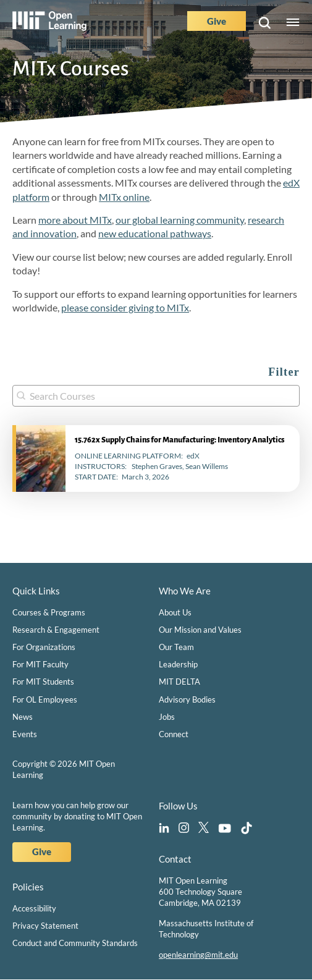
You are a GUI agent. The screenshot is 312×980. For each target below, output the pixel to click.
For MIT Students (43, 682)
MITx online (124, 197)
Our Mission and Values (200, 630)
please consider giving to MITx (125, 307)
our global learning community (180, 220)
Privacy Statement (45, 926)
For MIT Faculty (40, 664)
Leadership (178, 664)
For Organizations (44, 647)
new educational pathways (155, 233)
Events (25, 734)
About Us (175, 612)
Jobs (167, 717)
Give (217, 21)
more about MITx (75, 220)
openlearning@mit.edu (198, 955)
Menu (293, 23)
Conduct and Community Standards (75, 943)
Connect (174, 734)
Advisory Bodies (187, 699)
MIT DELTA (179, 682)
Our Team (176, 647)
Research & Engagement (56, 630)
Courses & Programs (49, 612)
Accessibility (34, 908)
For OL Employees (45, 699)
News (23, 717)
